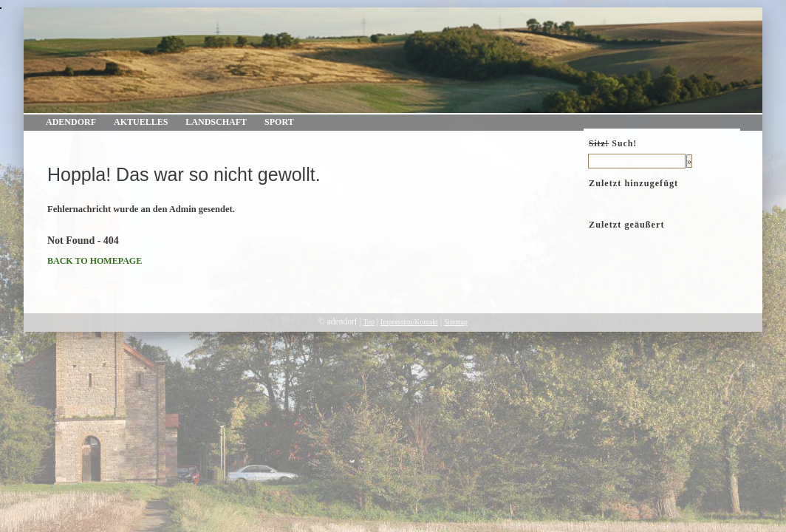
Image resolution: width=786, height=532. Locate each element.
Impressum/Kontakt (409, 322)
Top (369, 322)
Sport (279, 122)
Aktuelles (141, 122)
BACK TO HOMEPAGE (95, 261)
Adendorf (71, 122)
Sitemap (456, 322)
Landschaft (216, 122)
